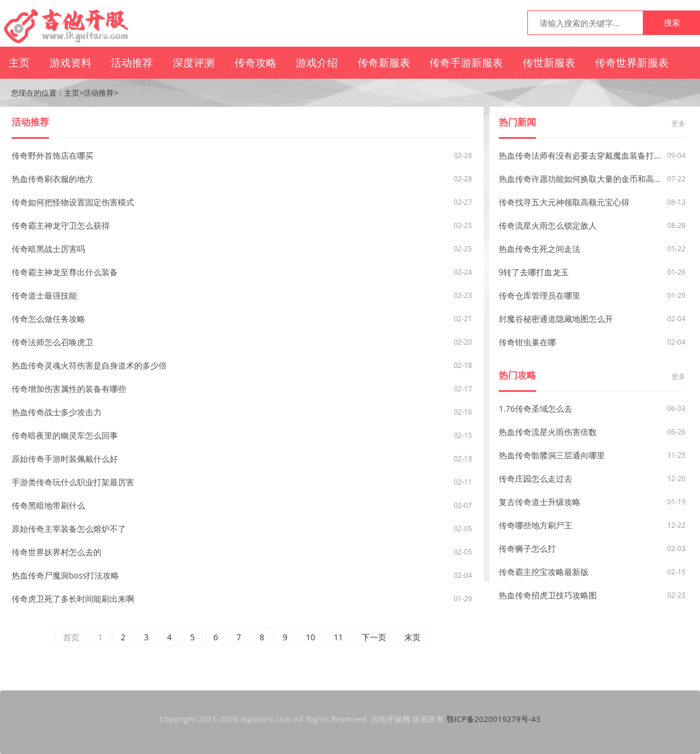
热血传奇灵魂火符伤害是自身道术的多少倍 (89, 365)
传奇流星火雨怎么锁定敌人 (548, 225)
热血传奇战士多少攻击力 (57, 412)
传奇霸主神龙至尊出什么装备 (65, 272)
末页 (412, 637)
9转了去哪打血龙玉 (534, 272)
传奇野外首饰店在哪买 (52, 155)
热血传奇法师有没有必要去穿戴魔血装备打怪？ (581, 155)
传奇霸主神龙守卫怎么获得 (61, 225)
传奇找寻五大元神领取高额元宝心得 (564, 202)
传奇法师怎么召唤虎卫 (52, 342)
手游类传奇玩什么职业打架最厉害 (73, 482)
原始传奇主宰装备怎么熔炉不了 (69, 529)
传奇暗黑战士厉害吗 (48, 249)
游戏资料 (71, 62)
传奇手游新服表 (466, 62)
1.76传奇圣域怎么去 (535, 408)
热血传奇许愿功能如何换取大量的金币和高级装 (581, 179)
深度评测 (194, 62)
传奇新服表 (384, 62)
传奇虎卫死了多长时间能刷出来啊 (73, 599)
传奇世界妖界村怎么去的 (57, 552)
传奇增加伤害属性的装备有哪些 (69, 389)
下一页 (374, 637)
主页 (19, 62)
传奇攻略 (256, 62)
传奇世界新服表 (632, 62)
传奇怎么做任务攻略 (48, 319)
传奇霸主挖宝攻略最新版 (544, 572)
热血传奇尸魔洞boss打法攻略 (65, 575)
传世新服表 (549, 62)
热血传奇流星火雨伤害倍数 (548, 432)
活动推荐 (132, 62)
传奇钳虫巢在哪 (527, 342)
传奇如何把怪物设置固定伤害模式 (73, 202)
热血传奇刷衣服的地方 (52, 179)
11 (338, 637)
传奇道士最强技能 (44, 295)
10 (310, 637)
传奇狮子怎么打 (527, 548)
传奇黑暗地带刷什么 (48, 505)
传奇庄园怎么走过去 (535, 478)
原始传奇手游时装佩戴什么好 (65, 459)
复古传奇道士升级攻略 (540, 502)
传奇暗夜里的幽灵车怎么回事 (65, 435)
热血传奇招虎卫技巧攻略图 (548, 595)
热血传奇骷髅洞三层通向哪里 (552, 455)
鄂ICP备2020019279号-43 (494, 719)
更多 (678, 123)
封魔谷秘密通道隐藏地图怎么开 (556, 319)
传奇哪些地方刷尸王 (535, 525)
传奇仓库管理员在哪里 (540, 295)
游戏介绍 (317, 62)
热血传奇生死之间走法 (540, 249)
